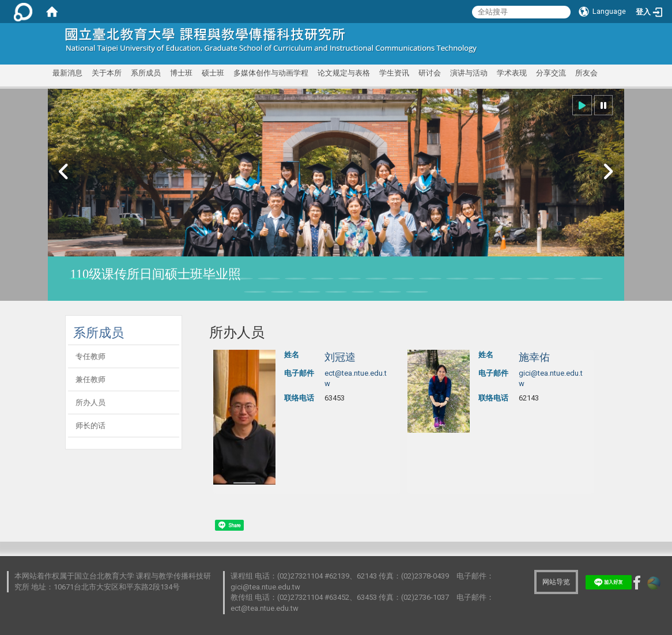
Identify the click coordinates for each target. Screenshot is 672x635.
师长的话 (90, 426)
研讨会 (430, 73)
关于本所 (107, 73)
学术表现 (512, 73)
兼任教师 (90, 379)
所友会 (586, 73)
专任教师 (90, 356)
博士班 (181, 73)
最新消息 (67, 73)
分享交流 (551, 73)
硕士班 (213, 73)
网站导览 (556, 582)
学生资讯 (394, 73)
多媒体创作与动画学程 (271, 73)
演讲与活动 (469, 73)
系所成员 (146, 73)
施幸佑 (534, 357)
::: (591, 37)
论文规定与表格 (344, 73)
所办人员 (90, 402)
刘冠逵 (340, 357)
